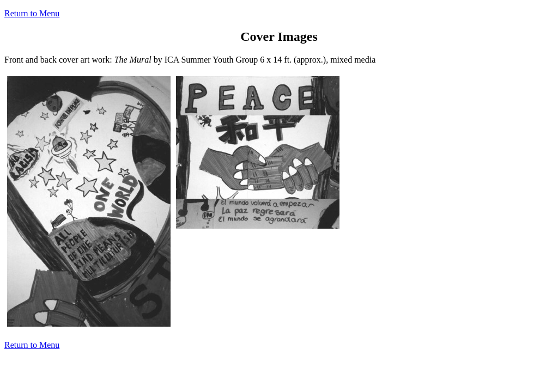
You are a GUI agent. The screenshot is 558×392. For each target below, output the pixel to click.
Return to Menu (32, 13)
